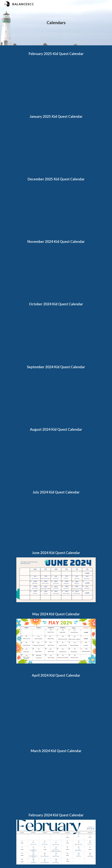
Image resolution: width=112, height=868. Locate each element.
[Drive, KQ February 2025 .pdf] (56, 81)
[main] (56, 23)
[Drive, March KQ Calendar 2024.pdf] (56, 779)
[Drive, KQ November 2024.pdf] (56, 269)
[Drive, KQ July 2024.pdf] (56, 519)
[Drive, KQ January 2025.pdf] (56, 144)
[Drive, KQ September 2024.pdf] (56, 395)
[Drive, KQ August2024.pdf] (56, 457)
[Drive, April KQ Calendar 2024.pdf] (56, 709)
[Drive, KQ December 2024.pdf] (56, 207)
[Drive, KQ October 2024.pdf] (56, 332)
